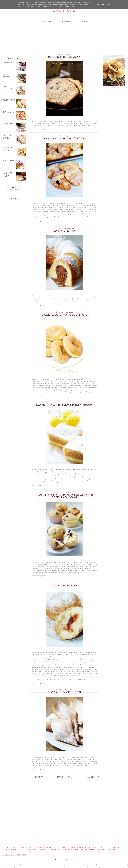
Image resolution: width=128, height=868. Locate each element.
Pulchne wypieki (54, 850)
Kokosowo (65, 847)
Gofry (63, 852)
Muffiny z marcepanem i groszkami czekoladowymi (65, 496)
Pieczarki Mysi (84, 470)
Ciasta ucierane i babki (25, 847)
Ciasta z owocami (10, 847)
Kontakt (86, 22)
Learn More (99, 5)
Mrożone (35, 852)
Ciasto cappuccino (7, 76)
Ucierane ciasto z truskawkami (9, 100)
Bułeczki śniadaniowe (11, 850)
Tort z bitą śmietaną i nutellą (7, 137)
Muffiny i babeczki (85, 847)
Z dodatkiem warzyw (87, 850)
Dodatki (82, 852)
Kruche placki (98, 847)
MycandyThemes (70, 859)
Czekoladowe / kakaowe (117, 852)
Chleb (107, 847)
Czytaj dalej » (39, 130)
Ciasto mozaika (9, 63)
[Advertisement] (55, 36)
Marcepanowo (72, 852)
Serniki (74, 847)
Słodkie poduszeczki (65, 692)
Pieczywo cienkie (93, 852)
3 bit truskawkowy (8, 88)
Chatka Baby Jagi (9, 124)
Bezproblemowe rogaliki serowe (9, 112)
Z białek (18, 852)
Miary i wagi (67, 22)
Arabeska (64, 11)
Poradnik (104, 852)
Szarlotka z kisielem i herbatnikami (64, 405)
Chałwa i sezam (21, 854)
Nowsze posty (37, 777)
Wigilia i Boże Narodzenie (70, 850)
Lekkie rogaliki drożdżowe (64, 139)
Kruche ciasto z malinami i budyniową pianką (9, 175)
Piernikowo (111, 850)
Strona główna (46, 22)
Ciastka (57, 847)
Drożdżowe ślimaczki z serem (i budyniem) (7, 150)
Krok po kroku (9, 854)
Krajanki (43, 852)
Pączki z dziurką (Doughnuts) (64, 315)
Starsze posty (92, 777)
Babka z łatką (65, 231)
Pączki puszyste (65, 586)
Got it (108, 5)
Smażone (43, 850)
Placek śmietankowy (64, 57)
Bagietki (27, 852)
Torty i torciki (101, 850)
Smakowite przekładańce (43, 847)
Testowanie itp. (54, 852)
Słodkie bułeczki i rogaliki (29, 850)
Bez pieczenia (116, 847)
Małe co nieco (9, 852)
